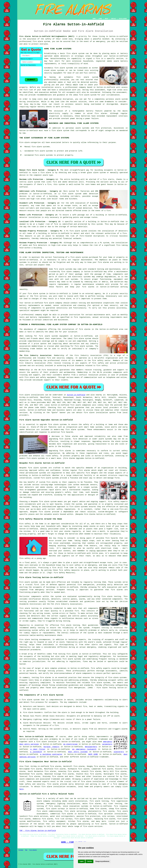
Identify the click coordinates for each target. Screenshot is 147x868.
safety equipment (48, 377)
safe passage (78, 215)
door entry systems (78, 752)
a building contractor (51, 754)
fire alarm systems (75, 430)
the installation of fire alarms (74, 329)
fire (57, 725)
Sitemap (21, 850)
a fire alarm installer (46, 742)
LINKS (100, 19)
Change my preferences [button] (102, 861)
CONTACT (114, 19)
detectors (43, 245)
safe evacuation (78, 203)
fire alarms (101, 113)
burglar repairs (51, 747)
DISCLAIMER (123, 19)
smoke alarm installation (75, 801)
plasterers (119, 752)
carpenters (107, 744)
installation (33, 102)
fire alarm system (41, 41)
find (27, 766)
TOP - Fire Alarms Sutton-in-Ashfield (38, 831)
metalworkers (91, 747)
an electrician (70, 744)
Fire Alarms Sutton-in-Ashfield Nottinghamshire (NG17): (47, 36)
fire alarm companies (81, 405)
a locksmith (36, 752)
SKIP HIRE (93, 754)
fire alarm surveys (55, 809)
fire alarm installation (53, 787)
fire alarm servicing (75, 811)
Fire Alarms (33, 850)
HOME (94, 19)
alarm (117, 716)
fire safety (96, 668)
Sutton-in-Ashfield (76, 395)
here (21, 789)
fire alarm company (71, 272)
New (26, 850)
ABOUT (107, 19)
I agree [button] (82, 861)
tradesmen (103, 739)
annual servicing (101, 317)
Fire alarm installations (32, 395)
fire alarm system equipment (54, 336)
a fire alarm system (78, 257)
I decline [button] (89, 861)
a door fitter (38, 749)
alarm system (75, 194)
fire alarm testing (29, 608)
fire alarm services (93, 826)
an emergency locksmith (84, 749)
